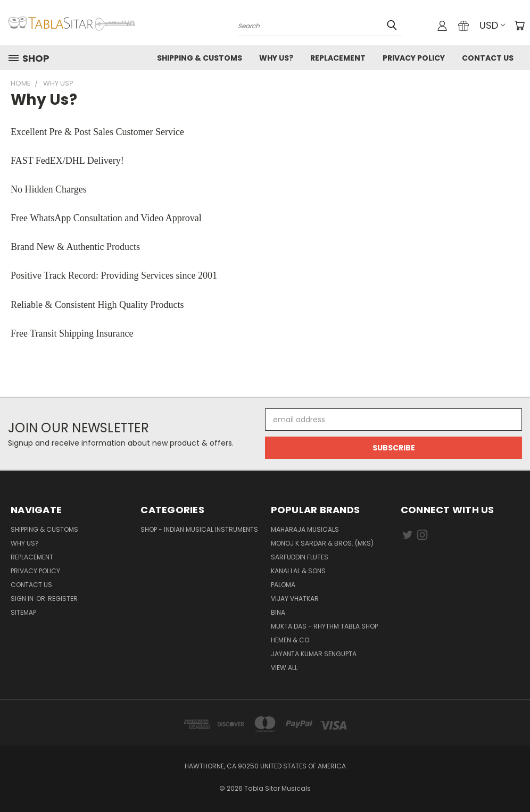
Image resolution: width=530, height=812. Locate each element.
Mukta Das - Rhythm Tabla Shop (324, 626)
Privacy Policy (414, 58)
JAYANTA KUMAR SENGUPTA (314, 654)
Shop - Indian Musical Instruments (199, 529)
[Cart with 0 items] (519, 26)
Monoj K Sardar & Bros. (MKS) (322, 543)
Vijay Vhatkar (295, 598)
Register (63, 598)
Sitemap (23, 612)
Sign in (23, 598)
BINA (278, 612)
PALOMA (283, 585)
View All (284, 668)
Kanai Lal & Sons (298, 571)
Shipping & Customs (200, 58)
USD (492, 25)
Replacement (338, 58)
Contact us (488, 58)
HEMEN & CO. (291, 640)
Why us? (276, 58)
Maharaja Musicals (305, 529)
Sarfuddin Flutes (300, 557)
